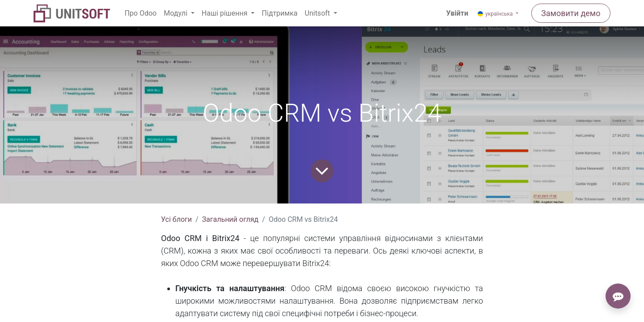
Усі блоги (176, 219)
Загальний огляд (230, 219)
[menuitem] (140, 13)
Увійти (457, 13)
